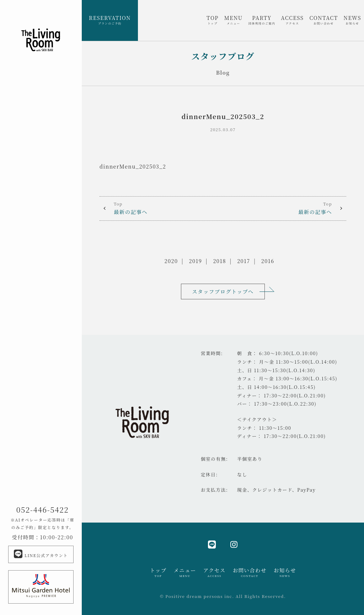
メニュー (185, 572)
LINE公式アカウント (41, 554)
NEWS (352, 20)
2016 (268, 261)
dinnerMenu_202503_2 (133, 166)
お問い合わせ (250, 572)
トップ (158, 572)
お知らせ (285, 572)
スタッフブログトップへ (223, 291)
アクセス (215, 572)
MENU (234, 20)
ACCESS (292, 20)
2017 (243, 261)
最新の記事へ (161, 208)
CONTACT (323, 20)
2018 (220, 261)
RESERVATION (110, 20)
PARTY (262, 20)
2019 (196, 261)
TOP (213, 20)
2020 (171, 261)
